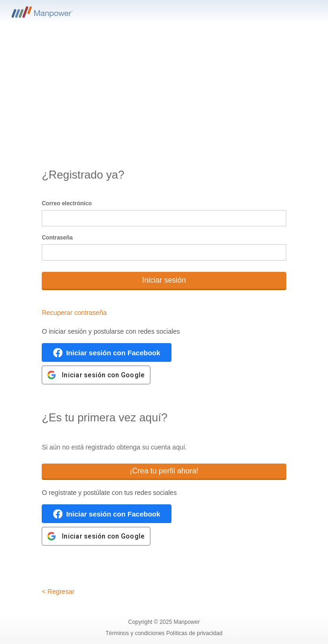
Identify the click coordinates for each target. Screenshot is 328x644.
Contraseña (57, 238)
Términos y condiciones (136, 633)
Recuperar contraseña (74, 313)
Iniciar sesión (164, 280)
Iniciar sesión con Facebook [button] (113, 353)
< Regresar (58, 592)
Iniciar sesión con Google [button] (103, 375)
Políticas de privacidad (194, 633)
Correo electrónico (67, 203)
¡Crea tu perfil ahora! (164, 471)
